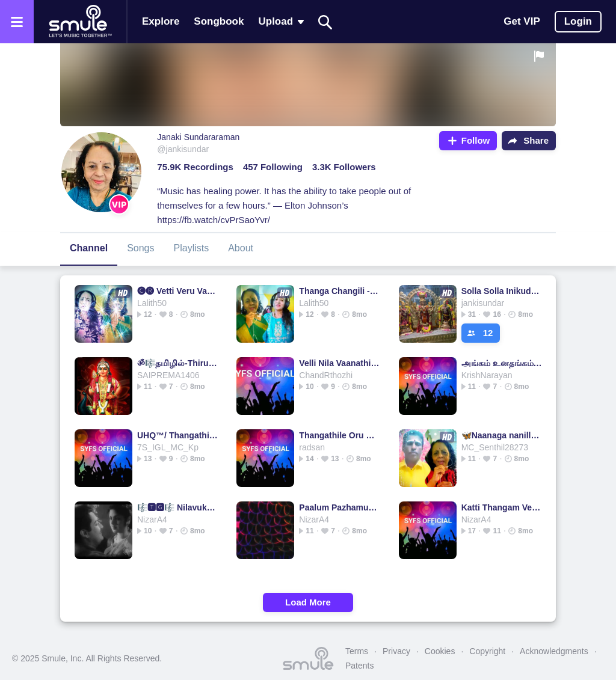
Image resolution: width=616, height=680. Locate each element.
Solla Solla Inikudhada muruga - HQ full (502, 291)
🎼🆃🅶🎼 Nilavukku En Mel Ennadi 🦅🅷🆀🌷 (178, 507)
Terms (357, 651)
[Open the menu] (17, 22)
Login (578, 21)
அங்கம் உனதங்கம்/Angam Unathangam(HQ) (502, 363)
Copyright (487, 651)
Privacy (396, 651)
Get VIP (522, 21)
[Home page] (80, 22)
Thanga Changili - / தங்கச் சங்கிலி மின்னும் (340, 291)
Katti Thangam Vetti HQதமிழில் (502, 507)
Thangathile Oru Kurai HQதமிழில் (340, 435)
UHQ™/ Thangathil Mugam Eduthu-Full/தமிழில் (178, 435)
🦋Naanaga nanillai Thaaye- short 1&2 (502, 435)
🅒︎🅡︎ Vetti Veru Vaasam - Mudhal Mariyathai (178, 291)
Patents (359, 666)
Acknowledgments (554, 651)
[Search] (325, 22)
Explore (161, 21)
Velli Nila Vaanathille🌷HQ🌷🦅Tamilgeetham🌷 (340, 363)
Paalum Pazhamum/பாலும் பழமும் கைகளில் (340, 507)
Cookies (440, 651)
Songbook (219, 21)
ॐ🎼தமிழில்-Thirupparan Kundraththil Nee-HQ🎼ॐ (178, 363)
